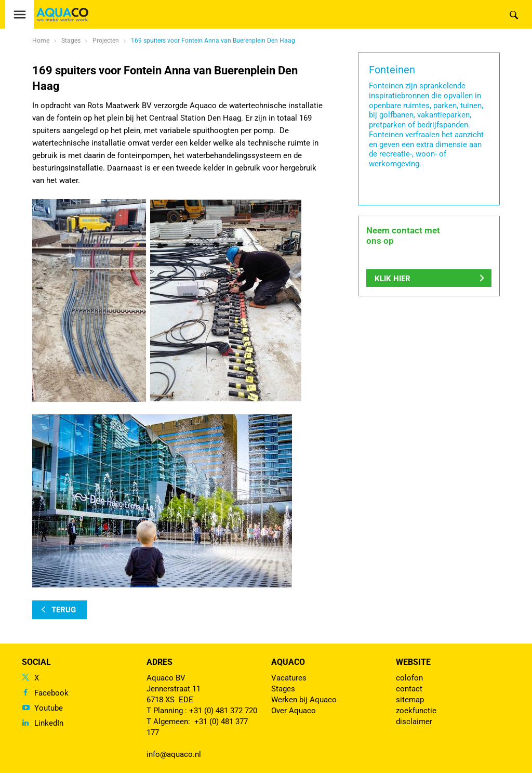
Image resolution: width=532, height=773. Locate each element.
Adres (159, 662)
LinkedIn (49, 723)
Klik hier (393, 279)
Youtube (49, 708)
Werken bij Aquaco (304, 700)
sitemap (410, 700)
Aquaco (288, 662)
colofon (409, 678)
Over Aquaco (294, 711)
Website (413, 662)
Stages (283, 689)
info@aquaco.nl (174, 754)
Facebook (51, 693)
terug (64, 610)
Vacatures (289, 678)
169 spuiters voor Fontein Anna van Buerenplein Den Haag (213, 41)
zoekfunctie (416, 711)
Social (36, 662)
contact (409, 689)
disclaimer (414, 722)
